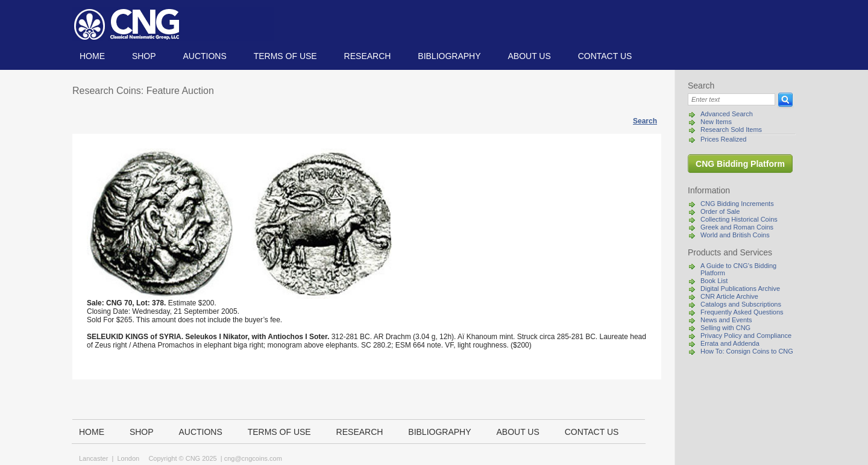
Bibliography (449, 56)
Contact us (605, 56)
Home (92, 56)
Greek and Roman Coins (737, 227)
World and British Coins (735, 235)
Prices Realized (723, 139)
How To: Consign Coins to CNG (747, 351)
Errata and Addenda (730, 343)
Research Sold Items (731, 130)
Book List (714, 281)
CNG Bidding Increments (737, 204)
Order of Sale (720, 211)
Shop (144, 56)
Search (645, 121)
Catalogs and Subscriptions (741, 304)
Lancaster (93, 458)
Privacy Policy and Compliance (746, 335)
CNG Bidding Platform (740, 164)
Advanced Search (727, 114)
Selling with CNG (725, 328)
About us (529, 56)
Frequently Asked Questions (742, 312)
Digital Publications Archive (740, 289)
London (128, 458)
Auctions (204, 56)
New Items (716, 122)
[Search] (731, 99)
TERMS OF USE (285, 56)
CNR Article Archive (729, 296)
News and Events (726, 320)
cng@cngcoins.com (253, 458)
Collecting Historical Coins (739, 219)
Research (368, 56)
